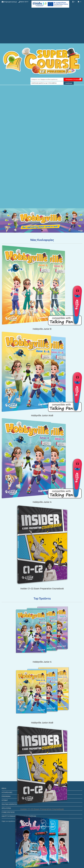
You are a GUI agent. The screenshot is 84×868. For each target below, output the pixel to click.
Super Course (50, 827)
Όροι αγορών (6, 808)
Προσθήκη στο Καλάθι (73, 80)
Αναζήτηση (69, 83)
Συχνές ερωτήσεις (8, 812)
